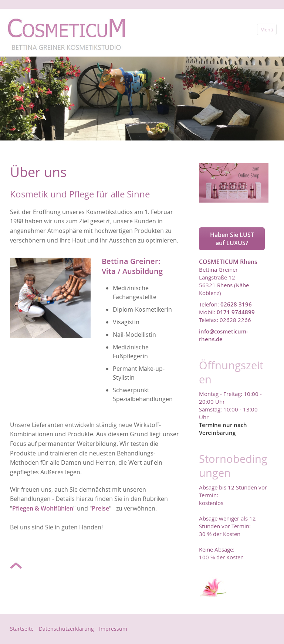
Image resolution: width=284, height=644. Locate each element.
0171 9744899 (236, 312)
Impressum (113, 629)
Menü (267, 30)
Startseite (22, 629)
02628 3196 (236, 304)
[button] (232, 239)
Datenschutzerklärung (66, 629)
